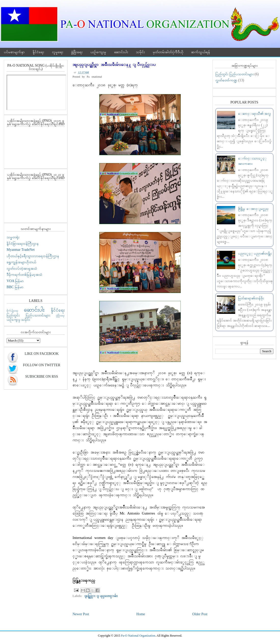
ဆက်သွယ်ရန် (201, 52)
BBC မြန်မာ (15, 287)
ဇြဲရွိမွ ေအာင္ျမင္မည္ (253, 209)
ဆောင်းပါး (121, 52)
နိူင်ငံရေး (38, 52)
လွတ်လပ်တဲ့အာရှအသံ (22, 268)
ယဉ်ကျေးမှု (98, 52)
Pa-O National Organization (138, 636)
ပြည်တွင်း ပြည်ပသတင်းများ (28, 315)
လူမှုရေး (58, 52)
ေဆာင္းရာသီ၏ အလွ (255, 114)
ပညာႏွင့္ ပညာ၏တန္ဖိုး (255, 253)
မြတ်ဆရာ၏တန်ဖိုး (251, 298)
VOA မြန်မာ (15, 281)
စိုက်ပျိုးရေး (12, 311)
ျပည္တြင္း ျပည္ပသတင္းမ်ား (101, 596)
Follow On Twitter (41, 365)
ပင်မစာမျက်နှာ (14, 52)
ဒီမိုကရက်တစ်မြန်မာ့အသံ (24, 275)
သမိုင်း (140, 52)
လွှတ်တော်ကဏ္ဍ (226, 80)
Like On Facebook (42, 354)
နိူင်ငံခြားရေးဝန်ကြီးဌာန (23, 244)
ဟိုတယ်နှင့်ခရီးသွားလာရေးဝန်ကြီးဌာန (33, 256)
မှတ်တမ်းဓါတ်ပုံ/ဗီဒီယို (168, 52)
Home (141, 614)
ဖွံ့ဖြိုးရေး (77, 52)
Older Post (200, 614)
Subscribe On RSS (41, 377)
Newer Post (81, 614)
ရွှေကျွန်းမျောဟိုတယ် (21, 262)
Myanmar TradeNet (21, 250)
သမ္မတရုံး (13, 237)
